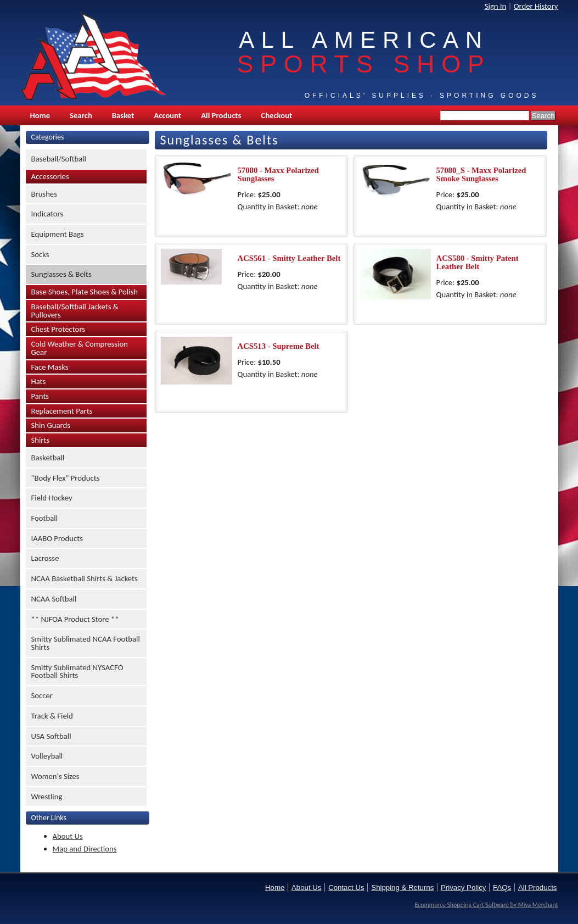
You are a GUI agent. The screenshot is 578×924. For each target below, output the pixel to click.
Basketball (48, 458)
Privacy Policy (463, 887)
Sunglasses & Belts (61, 274)
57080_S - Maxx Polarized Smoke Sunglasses (481, 174)
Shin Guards (51, 425)
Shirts (41, 440)
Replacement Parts (62, 411)
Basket (123, 115)
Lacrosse (45, 558)
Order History (536, 6)
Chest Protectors (58, 329)
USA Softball (51, 736)
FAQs (502, 887)
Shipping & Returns (402, 887)
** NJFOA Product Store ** (75, 619)
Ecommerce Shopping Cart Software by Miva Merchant (487, 905)
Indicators (47, 214)
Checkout (276, 115)
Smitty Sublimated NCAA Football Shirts (86, 643)
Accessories (50, 176)
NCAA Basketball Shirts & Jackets (85, 578)
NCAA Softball (54, 599)
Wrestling (47, 797)
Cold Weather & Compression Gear (80, 348)
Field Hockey (52, 498)
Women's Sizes (55, 776)
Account (167, 115)
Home (40, 115)
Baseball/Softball (59, 159)
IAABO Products (57, 538)
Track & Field (52, 716)
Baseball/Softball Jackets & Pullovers (75, 311)
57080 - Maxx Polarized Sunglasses (278, 174)
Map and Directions (85, 849)
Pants (40, 396)
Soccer (42, 695)
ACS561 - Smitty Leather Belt (289, 258)
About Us (68, 836)
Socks (40, 254)
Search (81, 115)
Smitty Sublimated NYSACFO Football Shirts (77, 672)
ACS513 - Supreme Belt (279, 346)
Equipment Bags (58, 234)
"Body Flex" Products (66, 478)
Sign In (496, 6)
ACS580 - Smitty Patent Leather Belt (478, 262)
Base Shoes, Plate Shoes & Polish (85, 292)
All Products (221, 115)
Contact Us (346, 887)
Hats (39, 381)
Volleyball (47, 756)
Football (45, 518)
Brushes (44, 194)
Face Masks (50, 367)
